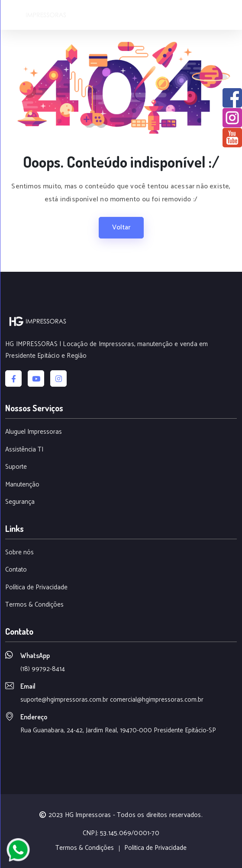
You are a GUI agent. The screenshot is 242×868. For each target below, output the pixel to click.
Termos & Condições (34, 605)
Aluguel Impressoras (34, 432)
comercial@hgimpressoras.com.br (157, 700)
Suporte (16, 467)
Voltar (121, 227)
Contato (16, 570)
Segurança (20, 502)
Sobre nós (19, 553)
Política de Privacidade (36, 588)
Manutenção (22, 485)
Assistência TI (24, 450)
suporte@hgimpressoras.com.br (64, 700)
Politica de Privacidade (155, 848)
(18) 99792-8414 (43, 669)
